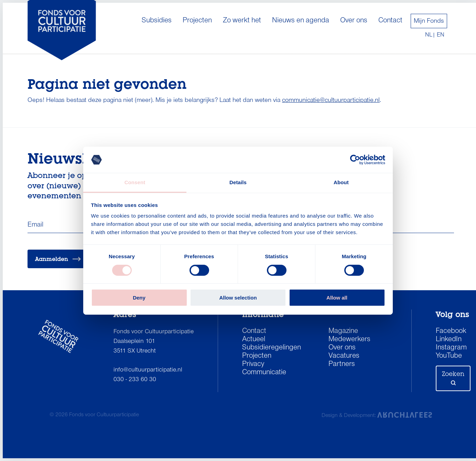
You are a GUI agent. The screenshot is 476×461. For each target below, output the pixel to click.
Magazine (343, 331)
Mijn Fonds (429, 21)
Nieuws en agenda (301, 21)
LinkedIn (449, 339)
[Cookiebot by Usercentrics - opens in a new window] (355, 160)
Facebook (451, 331)
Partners (342, 364)
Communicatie (264, 373)
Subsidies (157, 21)
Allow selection (238, 298)
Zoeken (453, 378)
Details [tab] (238, 182)
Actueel (254, 339)
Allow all (337, 298)
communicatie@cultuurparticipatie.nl (331, 100)
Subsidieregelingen (272, 348)
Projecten (197, 21)
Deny (139, 298)
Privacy (253, 364)
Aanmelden (58, 259)
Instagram (451, 348)
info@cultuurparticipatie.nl (148, 370)
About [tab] (341, 182)
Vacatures (344, 356)
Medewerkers (349, 339)
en (441, 35)
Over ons (354, 21)
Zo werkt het (242, 21)
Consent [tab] (135, 182)
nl (429, 35)
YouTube (449, 356)
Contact (390, 21)
